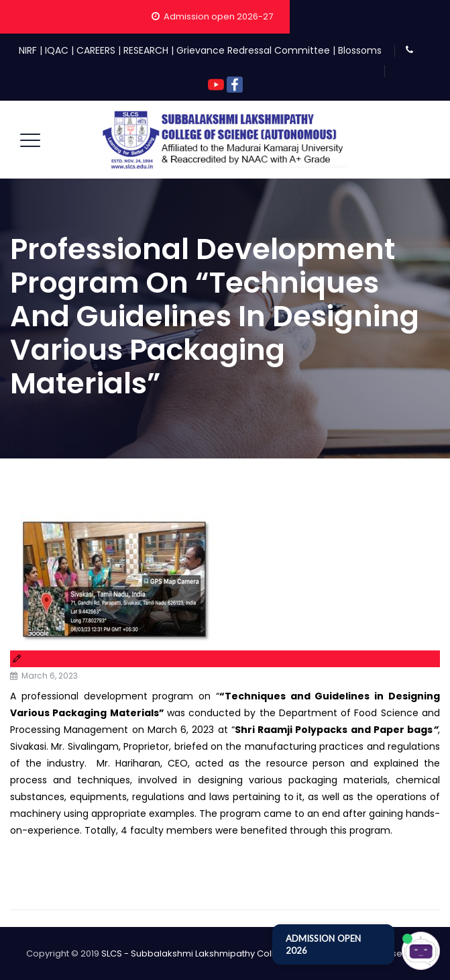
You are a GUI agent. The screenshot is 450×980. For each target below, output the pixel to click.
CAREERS (96, 50)
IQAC (57, 50)
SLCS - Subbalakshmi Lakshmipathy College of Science (221, 953)
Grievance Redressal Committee (253, 50)
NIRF (28, 50)
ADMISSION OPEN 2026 (323, 944)
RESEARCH (146, 50)
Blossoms (360, 50)
